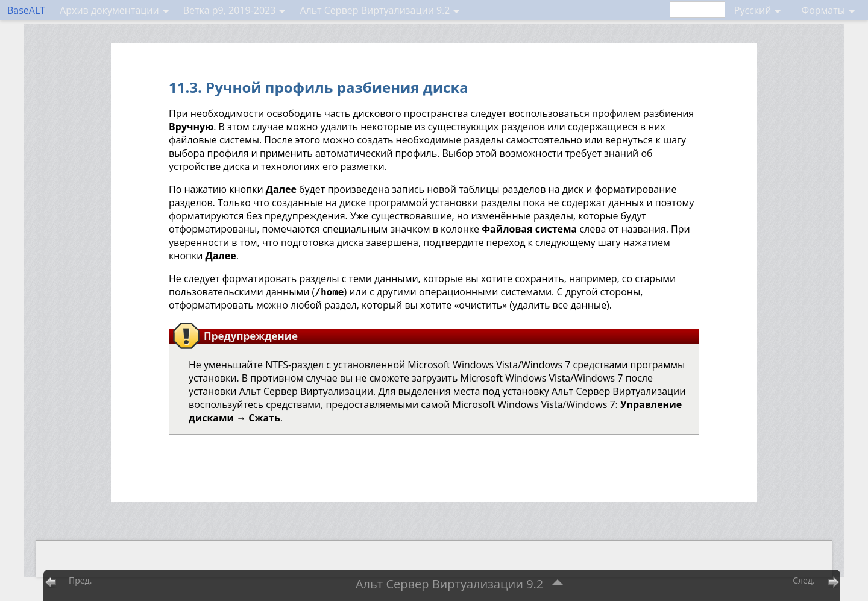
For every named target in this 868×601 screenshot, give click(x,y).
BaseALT (26, 10)
